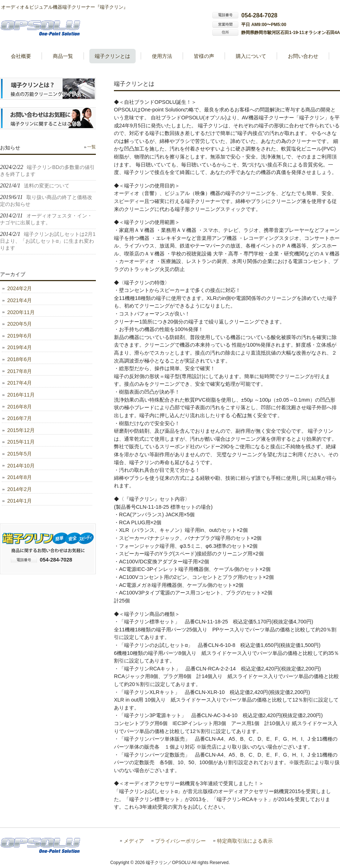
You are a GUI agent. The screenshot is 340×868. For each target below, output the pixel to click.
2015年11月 (21, 442)
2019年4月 (20, 347)
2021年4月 (20, 300)
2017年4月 (20, 383)
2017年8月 (20, 371)
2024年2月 (20, 288)
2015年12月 (21, 430)
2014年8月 (20, 477)
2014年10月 (21, 466)
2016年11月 (21, 395)
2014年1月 (20, 501)
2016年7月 (20, 418)
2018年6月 (20, 359)
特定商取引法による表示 (245, 841)
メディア (134, 841)
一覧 (92, 147)
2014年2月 (20, 489)
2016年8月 (20, 407)
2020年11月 (21, 312)
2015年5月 (20, 454)
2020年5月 (20, 324)
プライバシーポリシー (180, 841)
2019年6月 (20, 336)
